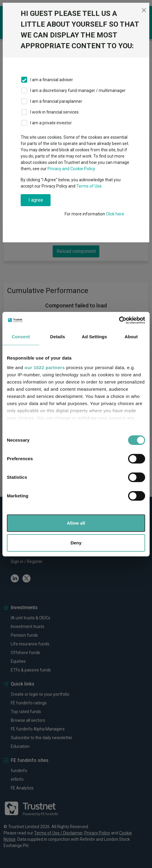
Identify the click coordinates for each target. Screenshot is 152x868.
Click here (115, 214)
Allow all (76, 523)
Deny (76, 543)
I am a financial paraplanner (56, 101)
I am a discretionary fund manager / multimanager (78, 90)
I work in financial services (54, 112)
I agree (36, 200)
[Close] (144, 10)
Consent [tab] (21, 337)
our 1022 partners (45, 367)
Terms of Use (89, 186)
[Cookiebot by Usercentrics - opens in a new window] (119, 320)
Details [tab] (58, 337)
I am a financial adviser (52, 80)
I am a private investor (51, 123)
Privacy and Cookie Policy (71, 169)
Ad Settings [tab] (94, 337)
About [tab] (131, 337)
